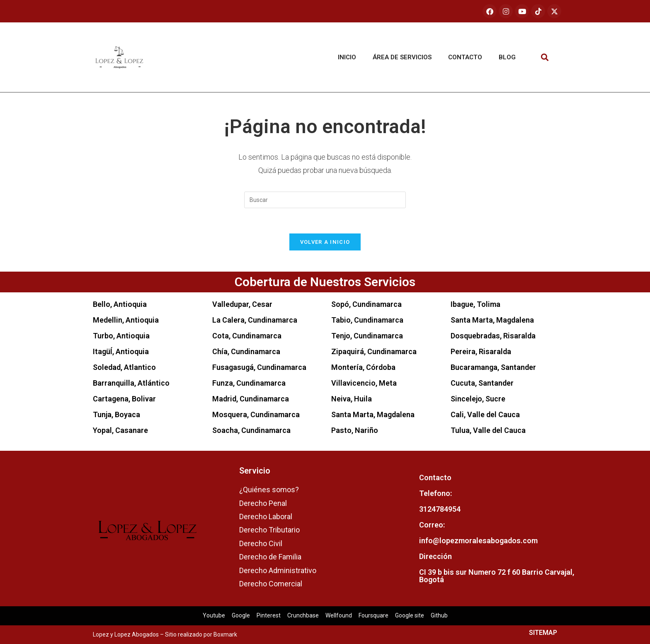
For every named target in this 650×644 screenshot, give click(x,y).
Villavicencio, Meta (364, 383)
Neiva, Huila (352, 399)
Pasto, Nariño (355, 430)
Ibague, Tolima (475, 304)
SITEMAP (543, 633)
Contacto (465, 57)
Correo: (432, 525)
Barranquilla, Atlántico (131, 383)
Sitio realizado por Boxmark (201, 634)
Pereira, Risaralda (481, 351)
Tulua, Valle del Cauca (488, 430)
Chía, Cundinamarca (246, 351)
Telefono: (435, 493)
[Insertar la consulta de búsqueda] (325, 200)
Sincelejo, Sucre (478, 399)
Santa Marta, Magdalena (373, 414)
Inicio (347, 57)
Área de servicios (402, 57)
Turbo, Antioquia (121, 336)
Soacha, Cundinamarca (251, 430)
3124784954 (440, 509)
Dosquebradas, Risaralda (493, 336)
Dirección (435, 556)
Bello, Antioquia (120, 304)
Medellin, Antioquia (126, 320)
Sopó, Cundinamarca (366, 304)
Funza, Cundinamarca (249, 383)
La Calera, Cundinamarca (255, 320)
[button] (545, 57)
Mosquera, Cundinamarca (256, 414)
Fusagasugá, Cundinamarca (259, 367)
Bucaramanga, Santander (493, 367)
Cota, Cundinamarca (247, 336)
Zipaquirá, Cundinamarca (374, 351)
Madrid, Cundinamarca (251, 399)
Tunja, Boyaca (116, 414)
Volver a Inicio (325, 242)
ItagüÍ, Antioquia (121, 351)
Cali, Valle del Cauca (485, 414)
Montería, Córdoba (363, 367)
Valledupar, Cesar (242, 304)
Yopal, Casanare (120, 430)
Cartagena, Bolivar (124, 399)
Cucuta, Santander (482, 383)
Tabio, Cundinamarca (367, 320)
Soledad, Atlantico (124, 367)
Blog (507, 57)
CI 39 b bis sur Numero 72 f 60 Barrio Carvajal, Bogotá (497, 576)
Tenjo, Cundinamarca (367, 336)
